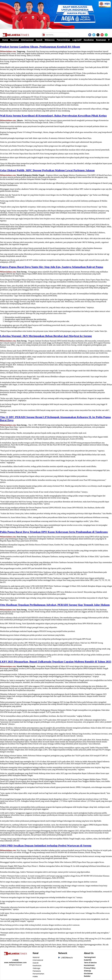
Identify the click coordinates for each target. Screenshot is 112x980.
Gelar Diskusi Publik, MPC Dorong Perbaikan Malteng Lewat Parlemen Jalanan (47, 170)
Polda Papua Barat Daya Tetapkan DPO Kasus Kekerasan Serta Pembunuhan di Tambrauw (54, 532)
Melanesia (50, 40)
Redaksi (87, 977)
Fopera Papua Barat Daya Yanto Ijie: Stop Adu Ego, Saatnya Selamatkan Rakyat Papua (52, 267)
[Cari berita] (55, 35)
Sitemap (87, 971)
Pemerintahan (63, 40)
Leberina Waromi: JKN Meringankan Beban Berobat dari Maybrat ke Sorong (46, 336)
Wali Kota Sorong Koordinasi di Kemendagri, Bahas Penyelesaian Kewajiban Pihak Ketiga (53, 116)
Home (5, 40)
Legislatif (77, 40)
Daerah (39, 40)
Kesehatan (89, 40)
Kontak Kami (89, 966)
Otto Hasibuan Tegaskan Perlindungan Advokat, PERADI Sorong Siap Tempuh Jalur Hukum (55, 605)
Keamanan (101, 40)
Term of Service (90, 963)
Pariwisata (37, 971)
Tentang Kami (90, 957)
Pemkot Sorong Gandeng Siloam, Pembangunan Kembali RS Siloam (40, 47)
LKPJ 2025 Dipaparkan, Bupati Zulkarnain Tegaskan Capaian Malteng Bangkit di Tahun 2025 (56, 662)
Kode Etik (88, 960)
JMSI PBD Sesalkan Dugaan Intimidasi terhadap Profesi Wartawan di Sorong (46, 846)
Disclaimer (88, 974)
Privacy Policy (90, 968)
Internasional (27, 40)
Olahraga (37, 968)
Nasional (14, 40)
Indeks (35, 977)
